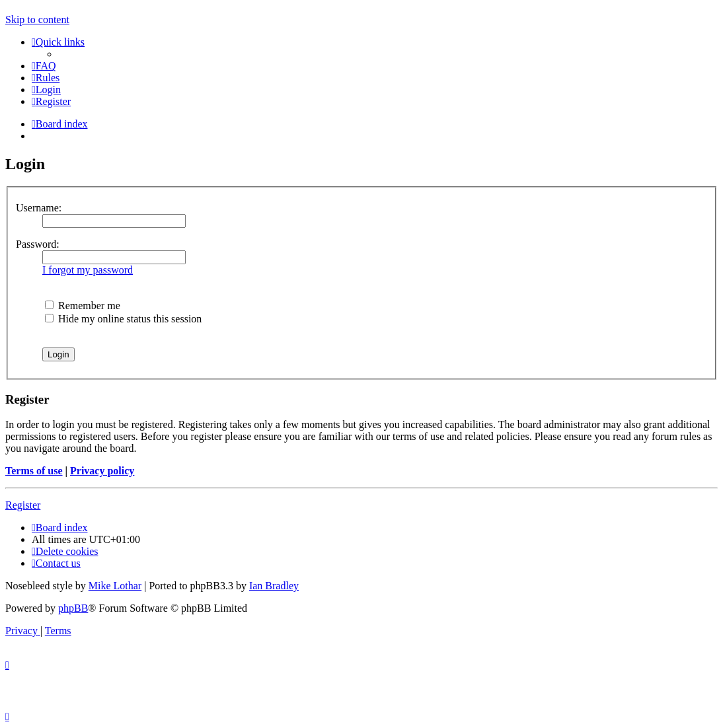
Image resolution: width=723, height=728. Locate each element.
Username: (39, 208)
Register (23, 505)
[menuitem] (44, 66)
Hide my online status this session (123, 319)
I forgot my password (88, 270)
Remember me (83, 306)
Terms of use (34, 471)
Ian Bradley (274, 586)
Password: (38, 244)
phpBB (73, 608)
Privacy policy (102, 471)
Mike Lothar (115, 586)
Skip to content (37, 19)
